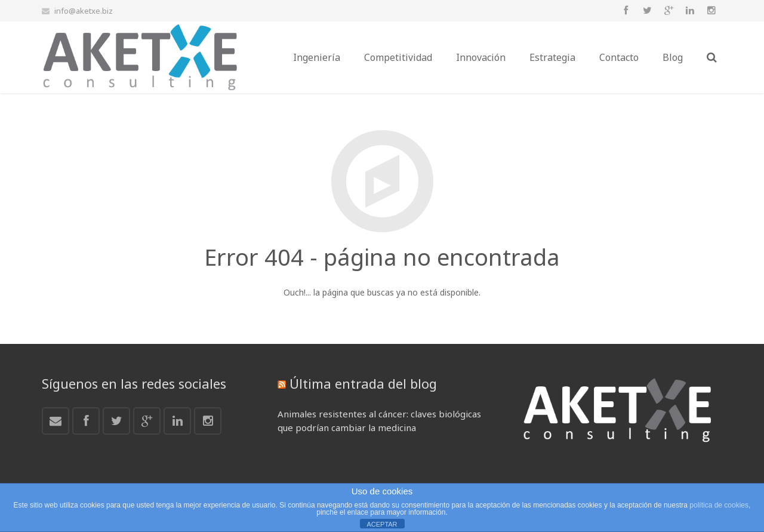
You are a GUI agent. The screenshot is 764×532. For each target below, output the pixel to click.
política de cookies (719, 505)
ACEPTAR (382, 524)
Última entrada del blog (363, 383)
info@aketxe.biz (84, 11)
